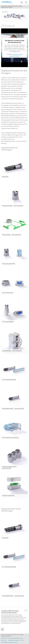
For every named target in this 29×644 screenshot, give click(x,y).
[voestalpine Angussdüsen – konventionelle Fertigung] (14, 282)
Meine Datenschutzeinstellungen (9, 642)
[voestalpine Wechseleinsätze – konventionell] (14, 398)
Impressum (4, 640)
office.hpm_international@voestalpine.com (12, 638)
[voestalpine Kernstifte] (14, 166)
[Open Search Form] (26, 2)
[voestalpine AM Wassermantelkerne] (14, 427)
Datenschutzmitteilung (14, 640)
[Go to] (2, 629)
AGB (22, 640)
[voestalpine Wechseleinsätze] (14, 311)
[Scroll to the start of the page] (26, 610)
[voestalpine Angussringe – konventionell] (14, 224)
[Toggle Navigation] (22, 3)
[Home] (8, 2)
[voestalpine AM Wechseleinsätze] (14, 369)
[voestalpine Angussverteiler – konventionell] (14, 195)
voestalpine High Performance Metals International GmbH (12, 7)
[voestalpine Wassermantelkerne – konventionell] (14, 456)
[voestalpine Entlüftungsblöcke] (14, 485)
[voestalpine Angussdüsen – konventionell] (14, 340)
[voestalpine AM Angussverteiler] (14, 253)
